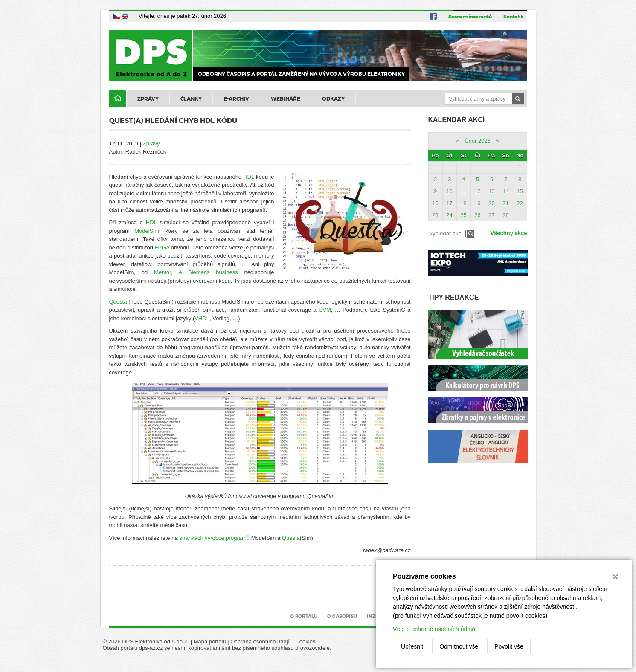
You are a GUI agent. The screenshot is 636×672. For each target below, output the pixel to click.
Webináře (286, 99)
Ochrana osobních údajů (261, 642)
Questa (118, 302)
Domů (118, 99)
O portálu (304, 616)
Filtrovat (471, 234)
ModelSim (147, 231)
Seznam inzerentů (470, 17)
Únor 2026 (478, 141)
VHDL (202, 318)
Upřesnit (412, 646)
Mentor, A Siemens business (196, 272)
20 (491, 203)
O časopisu (342, 616)
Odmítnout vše (459, 646)
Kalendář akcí (457, 120)
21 (505, 203)
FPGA (162, 248)
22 (520, 203)
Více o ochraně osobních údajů (434, 629)
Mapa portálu (210, 642)
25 (463, 215)
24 (449, 215)
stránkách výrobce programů (214, 538)
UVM (325, 310)
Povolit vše (509, 646)
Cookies (305, 642)
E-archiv (236, 99)
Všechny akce (508, 233)
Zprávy (148, 99)
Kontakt (513, 17)
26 (477, 215)
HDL (249, 177)
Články (191, 99)
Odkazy (333, 99)
